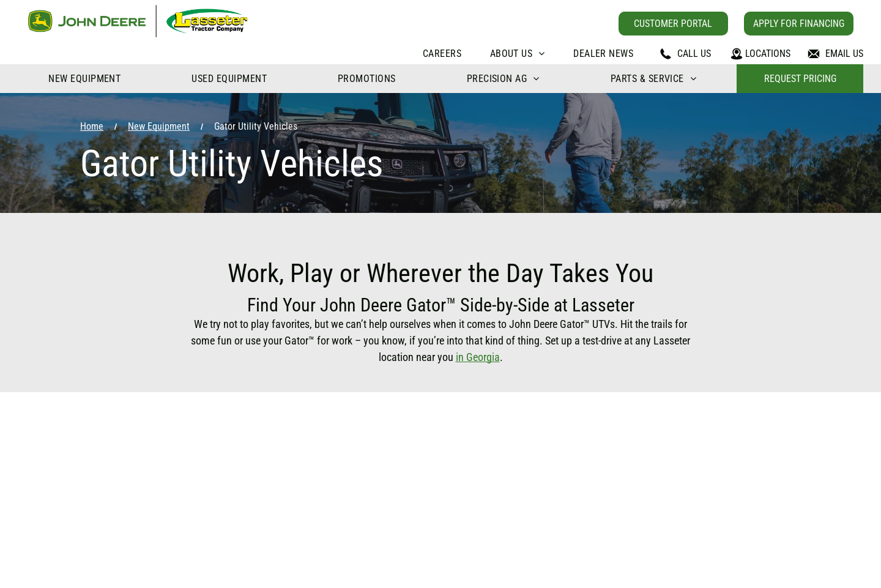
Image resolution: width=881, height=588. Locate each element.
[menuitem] (442, 54)
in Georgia (478, 357)
